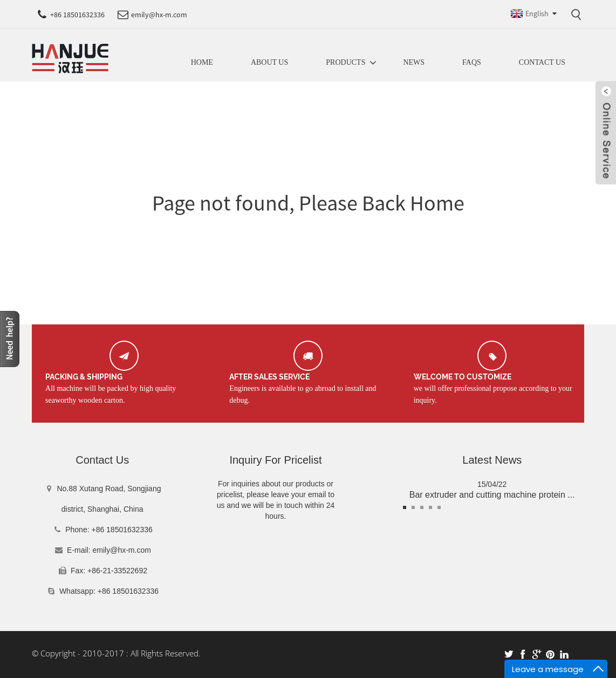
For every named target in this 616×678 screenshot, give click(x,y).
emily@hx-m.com (122, 550)
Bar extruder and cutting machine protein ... (492, 495)
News (414, 62)
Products (345, 63)
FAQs (472, 62)
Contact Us (542, 62)
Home (202, 62)
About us (269, 62)
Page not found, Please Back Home (308, 203)
